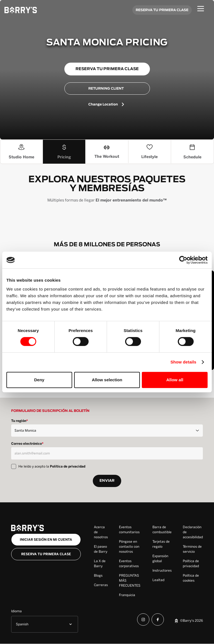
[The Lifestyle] (150, 152)
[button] (45, 624)
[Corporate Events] (130, 564)
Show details (183, 362)
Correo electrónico (27, 444)
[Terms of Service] (193, 549)
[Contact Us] (130, 547)
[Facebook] (158, 620)
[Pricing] (64, 152)
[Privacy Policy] (193, 564)
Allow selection (107, 380)
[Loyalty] (162, 580)
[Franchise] (130, 595)
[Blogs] (101, 576)
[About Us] (101, 532)
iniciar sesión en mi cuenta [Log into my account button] (46, 540)
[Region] (107, 431)
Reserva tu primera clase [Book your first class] (46, 554)
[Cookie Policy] (193, 578)
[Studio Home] (22, 152)
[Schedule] (192, 152)
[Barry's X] (101, 564)
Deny (39, 380)
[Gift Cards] (162, 544)
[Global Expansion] (162, 559)
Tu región (20, 421)
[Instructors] (162, 571)
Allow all (175, 380)
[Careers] (101, 585)
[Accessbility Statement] (193, 532)
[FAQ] (130, 581)
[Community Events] (130, 530)
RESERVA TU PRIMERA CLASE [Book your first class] (162, 10)
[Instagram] (143, 620)
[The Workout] (107, 152)
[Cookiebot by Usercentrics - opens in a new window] (183, 260)
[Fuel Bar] (162, 530)
